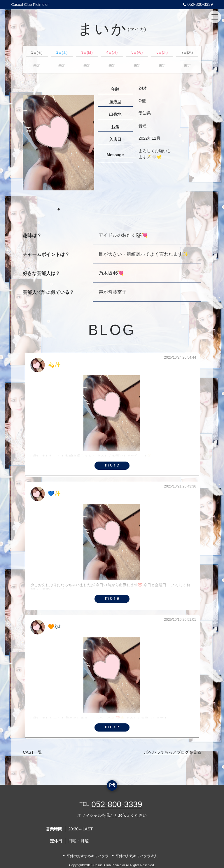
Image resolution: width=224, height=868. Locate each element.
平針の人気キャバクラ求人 (136, 856)
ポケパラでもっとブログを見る (173, 752)
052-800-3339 (197, 4)
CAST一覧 (32, 752)
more (113, 465)
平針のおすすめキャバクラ (87, 856)
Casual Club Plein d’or (30, 5)
